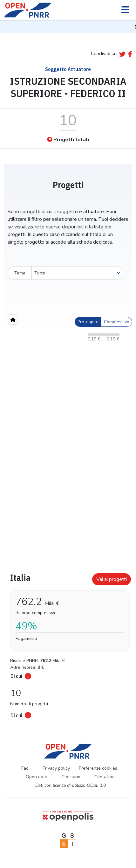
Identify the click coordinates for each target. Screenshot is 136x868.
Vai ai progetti (112, 579)
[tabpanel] (68, 644)
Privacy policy (56, 768)
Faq (25, 768)
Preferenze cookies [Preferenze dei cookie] (98, 768)
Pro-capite (88, 322)
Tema (20, 273)
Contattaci (105, 777)
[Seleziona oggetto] (77, 273)
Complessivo (117, 322)
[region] (68, 439)
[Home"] (13, 320)
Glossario (71, 777)
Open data (37, 777)
